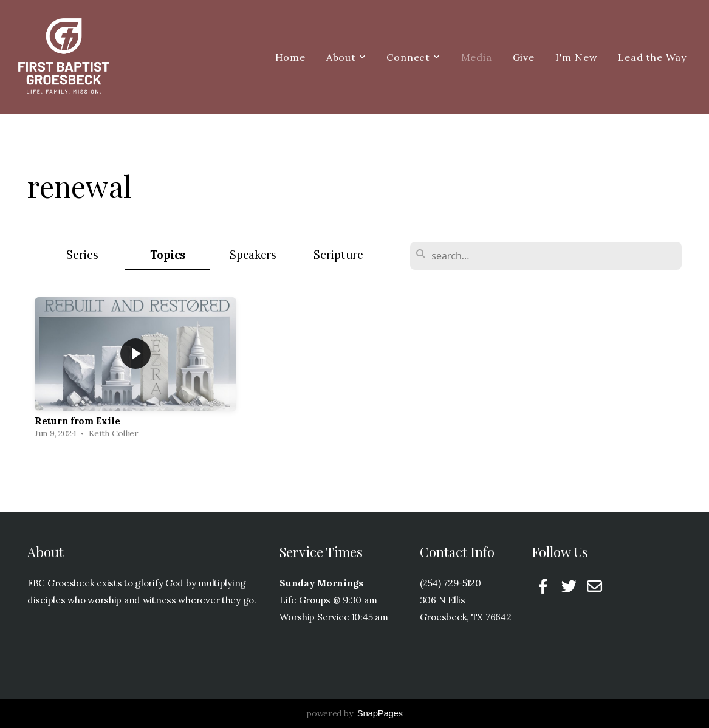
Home (290, 57)
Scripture (338, 255)
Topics (168, 255)
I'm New (577, 57)
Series (82, 255)
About (346, 57)
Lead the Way (652, 57)
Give (524, 57)
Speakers (253, 255)
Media (477, 57)
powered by (354, 713)
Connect (413, 57)
